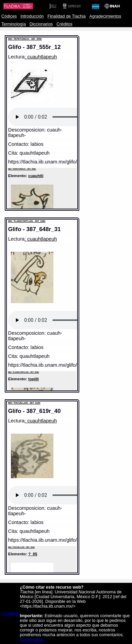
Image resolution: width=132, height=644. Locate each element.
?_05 (33, 554)
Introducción (32, 16)
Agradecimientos (105, 16)
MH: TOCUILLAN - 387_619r (24, 403)
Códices (9, 16)
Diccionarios (41, 24)
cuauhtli (36, 176)
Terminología (14, 24)
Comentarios (32, 640)
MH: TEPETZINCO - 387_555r (25, 39)
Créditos (64, 24)
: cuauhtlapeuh (41, 57)
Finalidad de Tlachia (66, 16)
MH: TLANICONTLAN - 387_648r (27, 221)
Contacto (11, 613)
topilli (34, 379)
